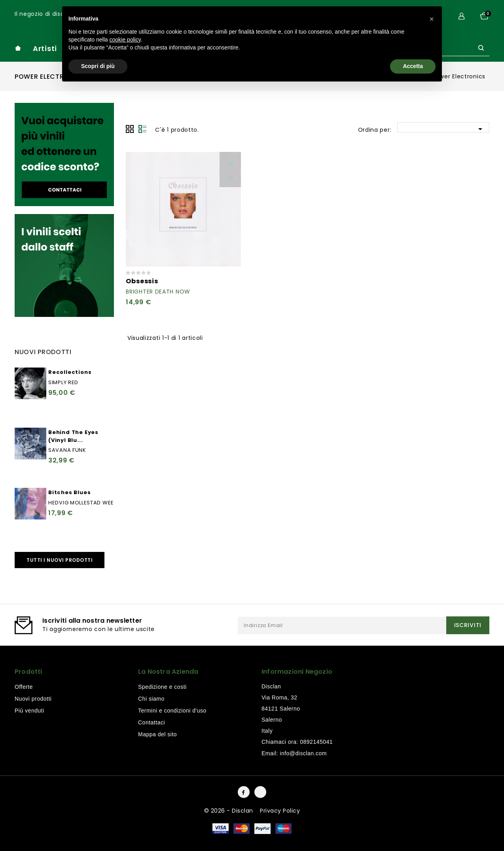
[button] (432, 19)
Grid (130, 129)
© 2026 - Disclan (230, 811)
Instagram (260, 792)
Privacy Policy (280, 811)
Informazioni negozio (297, 672)
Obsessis (142, 281)
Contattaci (152, 722)
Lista (142, 129)
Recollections (70, 372)
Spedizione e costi (162, 687)
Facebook (244, 792)
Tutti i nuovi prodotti (60, 560)
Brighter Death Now (158, 292)
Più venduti (29, 711)
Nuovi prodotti (33, 699)
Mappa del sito (157, 734)
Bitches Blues (69, 492)
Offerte (24, 687)
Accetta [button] (413, 66)
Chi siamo (151, 699)
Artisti (45, 48)
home (18, 48)
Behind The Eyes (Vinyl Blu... (73, 436)
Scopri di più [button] (98, 66)
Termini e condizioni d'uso (172, 711)
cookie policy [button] (125, 40)
